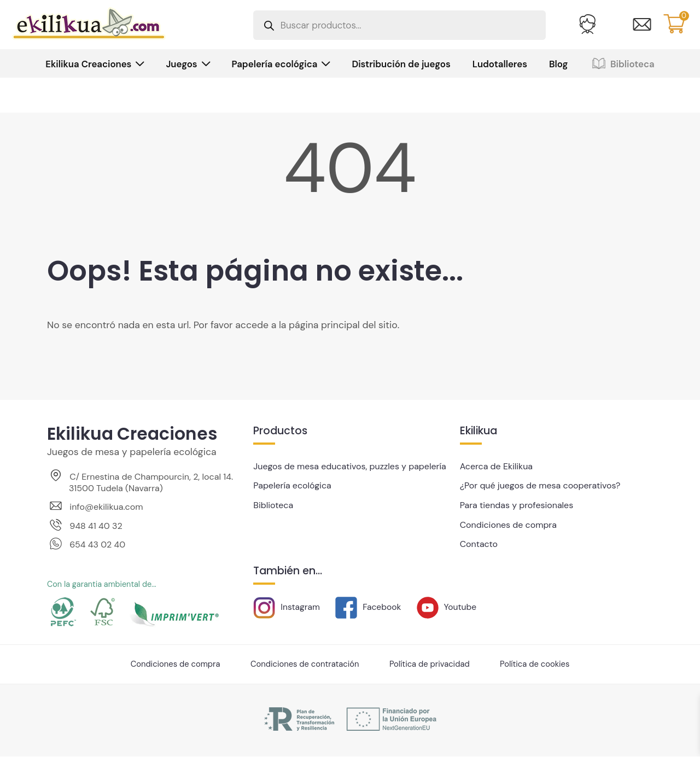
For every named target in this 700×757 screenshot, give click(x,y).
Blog (558, 64)
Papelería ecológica (275, 64)
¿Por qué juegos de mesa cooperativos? (541, 485)
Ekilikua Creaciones (88, 64)
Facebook (369, 605)
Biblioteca (622, 64)
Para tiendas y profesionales (518, 505)
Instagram (287, 605)
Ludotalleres (500, 64)
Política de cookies (537, 665)
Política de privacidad (431, 665)
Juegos (181, 64)
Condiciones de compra (509, 524)
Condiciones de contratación (304, 665)
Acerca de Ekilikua (497, 466)
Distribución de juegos (401, 64)
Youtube (448, 605)
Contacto (479, 543)
